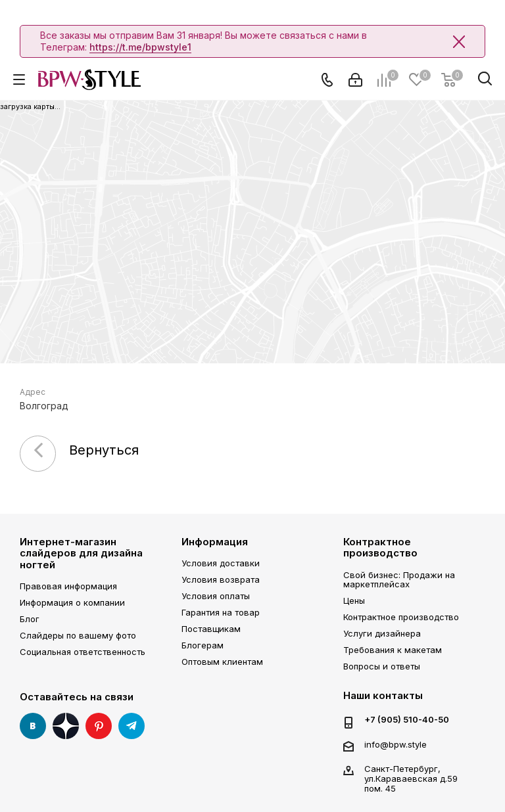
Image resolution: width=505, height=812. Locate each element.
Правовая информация (68, 586)
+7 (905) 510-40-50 (407, 720)
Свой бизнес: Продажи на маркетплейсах (399, 580)
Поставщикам (211, 629)
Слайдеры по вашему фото (78, 635)
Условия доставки (221, 563)
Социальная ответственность (83, 652)
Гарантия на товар (221, 612)
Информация (215, 542)
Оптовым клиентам (222, 662)
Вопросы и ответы (382, 666)
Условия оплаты (216, 596)
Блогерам (203, 645)
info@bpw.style (396, 744)
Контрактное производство (380, 547)
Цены (354, 600)
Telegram (132, 726)
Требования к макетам (393, 650)
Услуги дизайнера (382, 633)
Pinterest (99, 726)
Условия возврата (221, 579)
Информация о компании (72, 602)
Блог (30, 619)
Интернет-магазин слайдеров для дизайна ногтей (81, 553)
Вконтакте (33, 726)
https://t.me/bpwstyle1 (140, 47)
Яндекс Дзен (66, 726)
